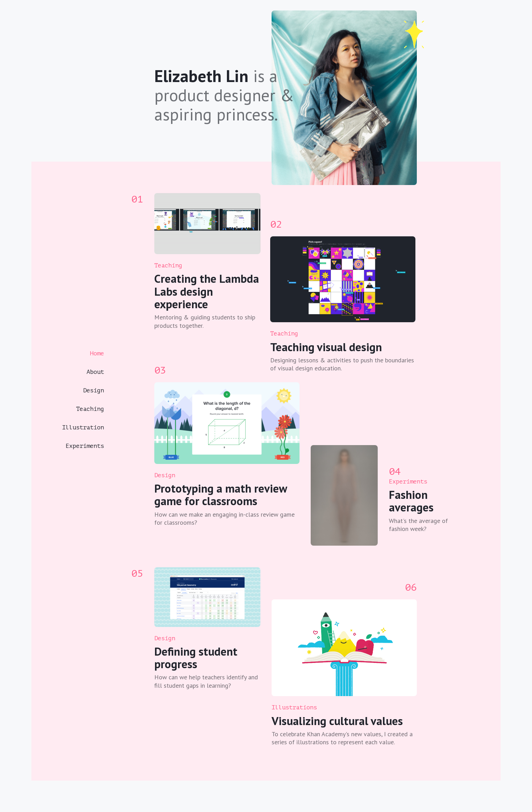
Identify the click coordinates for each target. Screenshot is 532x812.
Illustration (83, 427)
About (95, 372)
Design (94, 390)
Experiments (85, 446)
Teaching (90, 409)
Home (97, 353)
